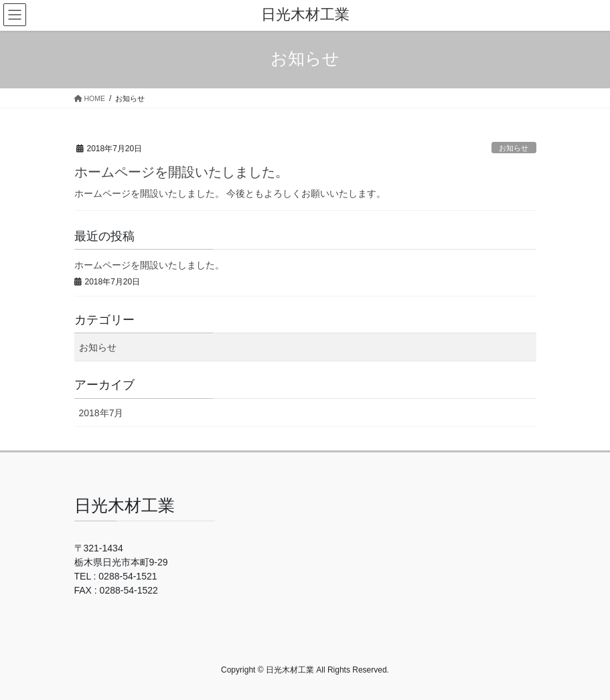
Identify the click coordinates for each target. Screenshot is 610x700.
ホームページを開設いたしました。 (181, 172)
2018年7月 (101, 413)
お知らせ (514, 148)
